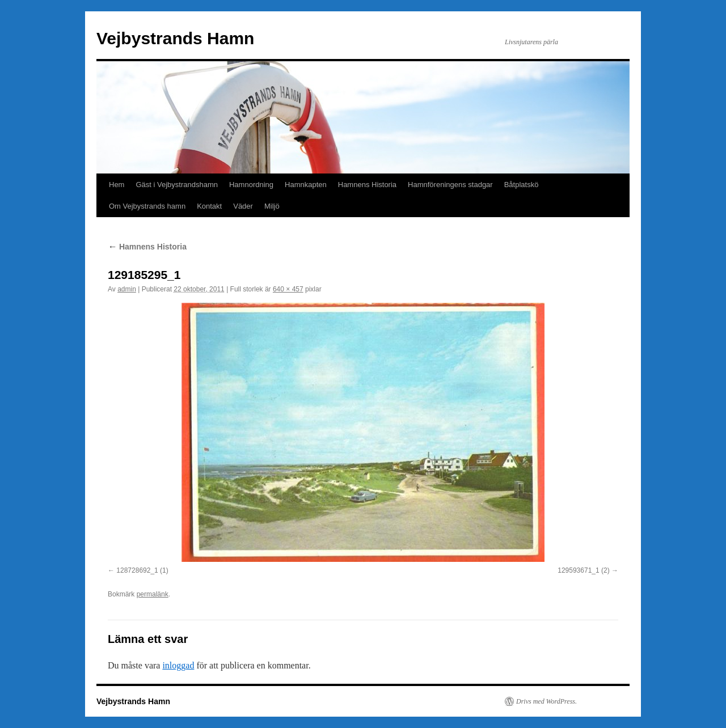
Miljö (272, 206)
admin (127, 289)
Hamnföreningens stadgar (450, 185)
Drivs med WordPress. (546, 701)
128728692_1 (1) (142, 570)
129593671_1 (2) (583, 570)
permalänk (153, 594)
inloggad (178, 665)
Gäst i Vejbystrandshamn (177, 185)
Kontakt (209, 206)
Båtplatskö (522, 185)
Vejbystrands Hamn (175, 38)
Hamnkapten (306, 185)
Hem (117, 185)
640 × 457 (288, 289)
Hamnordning (251, 185)
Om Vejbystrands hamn (147, 206)
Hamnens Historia (367, 185)
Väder (243, 206)
